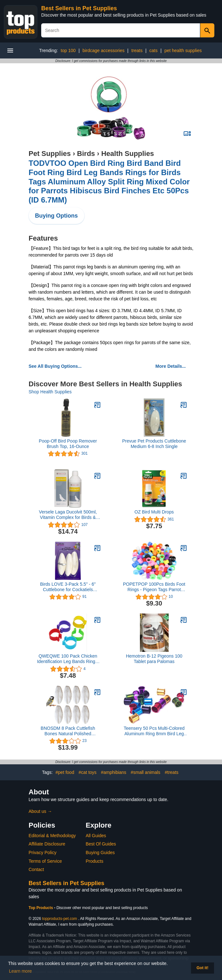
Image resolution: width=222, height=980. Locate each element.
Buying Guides (100, 853)
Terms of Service (45, 861)
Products (94, 861)
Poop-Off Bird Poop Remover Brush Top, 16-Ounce (68, 444)
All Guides (96, 836)
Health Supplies (128, 154)
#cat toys (88, 772)
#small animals (145, 772)
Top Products (42, 908)
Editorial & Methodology (52, 836)
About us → (40, 811)
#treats (172, 772)
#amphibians (114, 772)
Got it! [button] (202, 968)
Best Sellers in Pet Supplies (79, 8)
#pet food (65, 772)
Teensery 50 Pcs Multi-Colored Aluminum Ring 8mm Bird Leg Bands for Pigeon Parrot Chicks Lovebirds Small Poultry (154, 731)
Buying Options (57, 216)
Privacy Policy (43, 853)
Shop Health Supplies (50, 392)
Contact (36, 869)
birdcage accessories (103, 50)
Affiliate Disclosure (47, 844)
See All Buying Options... (55, 366)
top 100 (68, 50)
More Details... (171, 366)
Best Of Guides (101, 844)
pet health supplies (183, 50)
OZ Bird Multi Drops (154, 512)
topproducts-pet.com (60, 919)
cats (154, 50)
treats (137, 50)
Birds (86, 154)
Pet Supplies (50, 154)
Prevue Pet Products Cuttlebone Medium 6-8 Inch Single (154, 444)
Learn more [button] (20, 971)
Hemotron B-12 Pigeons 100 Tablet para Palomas (154, 659)
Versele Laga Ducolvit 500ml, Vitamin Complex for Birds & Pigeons (68, 515)
